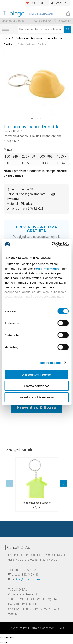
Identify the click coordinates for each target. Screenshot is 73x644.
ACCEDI (62, 3)
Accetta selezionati (36, 386)
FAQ (61, 628)
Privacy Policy (18, 628)
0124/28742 (43, 21)
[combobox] (41, 29)
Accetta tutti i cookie (36, 374)
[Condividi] (5, 638)
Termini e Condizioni (43, 628)
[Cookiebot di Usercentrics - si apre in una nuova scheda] (52, 244)
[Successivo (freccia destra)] (5, 642)
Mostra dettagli (50, 363)
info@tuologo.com (28, 579)
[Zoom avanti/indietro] (13, 638)
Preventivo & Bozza (37, 407)
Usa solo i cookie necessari (37, 397)
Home (7, 38)
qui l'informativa (47, 269)
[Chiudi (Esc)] (2, 638)
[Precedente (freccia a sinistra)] (2, 642)
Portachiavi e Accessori (29, 38)
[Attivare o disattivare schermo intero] (9, 638)
